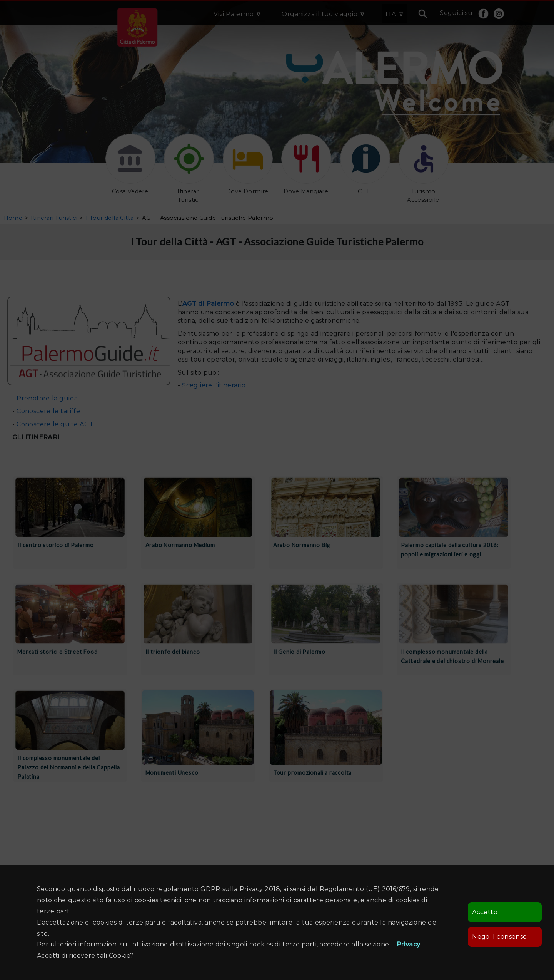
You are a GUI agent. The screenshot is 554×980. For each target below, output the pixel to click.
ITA (391, 14)
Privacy (409, 944)
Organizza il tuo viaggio (320, 14)
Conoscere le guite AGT (54, 424)
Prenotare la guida (47, 398)
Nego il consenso (499, 937)
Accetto (485, 912)
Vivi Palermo (234, 14)
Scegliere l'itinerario (214, 385)
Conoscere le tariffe (48, 411)
